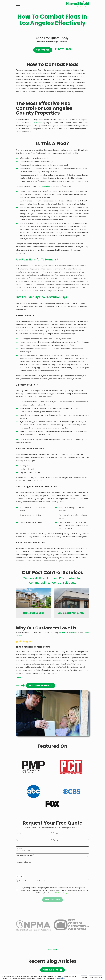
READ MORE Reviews (41, 685)
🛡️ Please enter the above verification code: (31, 881)
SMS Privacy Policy (61, 893)
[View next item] (23, 685)
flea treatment (35, 122)
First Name (20, 834)
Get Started (43, 50)
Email (56, 841)
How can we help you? (24, 862)
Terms (71, 893)
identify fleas (46, 186)
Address (19, 848)
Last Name (58, 834)
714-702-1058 (63, 49)
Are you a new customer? (25, 855)
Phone (19, 841)
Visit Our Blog (53, 970)
